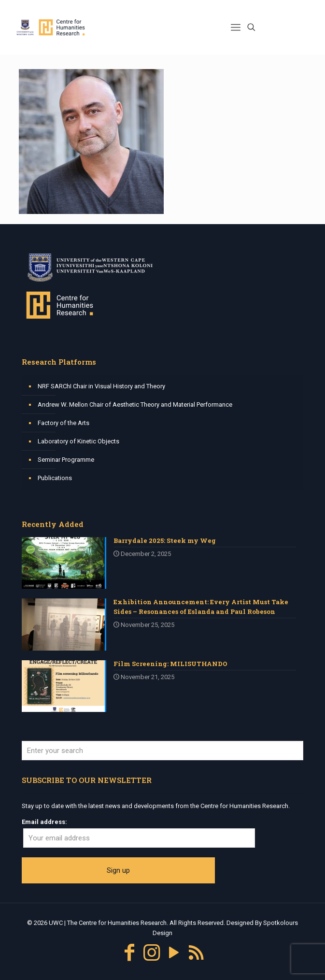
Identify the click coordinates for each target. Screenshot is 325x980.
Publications (55, 478)
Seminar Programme (66, 460)
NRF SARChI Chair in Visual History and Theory (101, 386)
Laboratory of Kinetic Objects (78, 441)
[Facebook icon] (129, 953)
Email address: (44, 822)
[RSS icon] (196, 953)
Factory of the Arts (64, 423)
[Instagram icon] (152, 953)
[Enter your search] (162, 751)
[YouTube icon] (174, 953)
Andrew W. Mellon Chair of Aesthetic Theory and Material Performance (135, 405)
